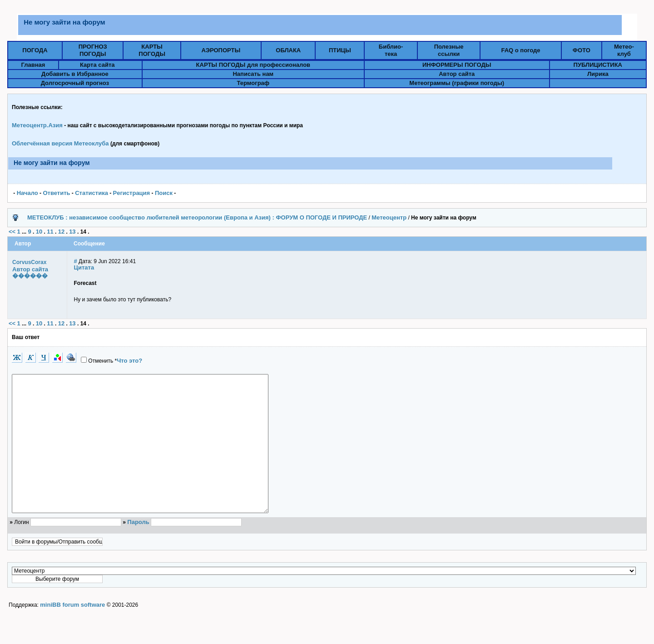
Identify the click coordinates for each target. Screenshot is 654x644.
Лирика (598, 74)
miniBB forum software (72, 632)
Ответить (56, 193)
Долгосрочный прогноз (75, 83)
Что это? (129, 361)
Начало (27, 193)
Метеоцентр (389, 217)
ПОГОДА (35, 50)
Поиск (164, 193)
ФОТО (582, 50)
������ (30, 276)
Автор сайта (457, 74)
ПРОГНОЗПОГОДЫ (93, 50)
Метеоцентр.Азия (37, 125)
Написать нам (253, 74)
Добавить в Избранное (75, 74)
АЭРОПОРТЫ (221, 50)
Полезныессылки (449, 50)
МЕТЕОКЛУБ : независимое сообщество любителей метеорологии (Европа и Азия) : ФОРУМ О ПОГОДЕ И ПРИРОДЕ (197, 217)
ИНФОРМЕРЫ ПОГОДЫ (457, 65)
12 (61, 232)
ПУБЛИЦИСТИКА (598, 65)
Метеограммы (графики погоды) (457, 83)
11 (50, 232)
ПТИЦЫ (340, 50)
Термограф (253, 83)
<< (12, 232)
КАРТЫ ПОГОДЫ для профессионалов (253, 65)
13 (72, 232)
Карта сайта (97, 65)
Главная (33, 65)
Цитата (84, 267)
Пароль (138, 549)
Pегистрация (132, 193)
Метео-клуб (624, 50)
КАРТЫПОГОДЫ (152, 50)
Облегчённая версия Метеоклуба (60, 143)
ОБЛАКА (288, 50)
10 (39, 232)
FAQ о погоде (520, 50)
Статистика (92, 193)
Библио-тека (391, 50)
